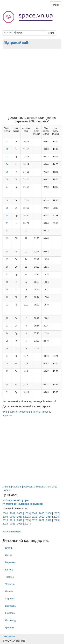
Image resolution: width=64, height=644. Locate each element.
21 (7, 305)
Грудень (10, 627)
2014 (49, 517)
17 (7, 274)
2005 (42, 513)
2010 (20, 517)
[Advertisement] (32, 82)
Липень (9, 591)
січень (6, 412)
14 (7, 252)
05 (7, 172)
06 (7, 179)
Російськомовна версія (12, 532)
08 (7, 200)
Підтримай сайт (17, 43)
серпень (17, 487)
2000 (5, 513)
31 (7, 392)
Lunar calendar (9, 636)
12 (7, 231)
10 (7, 216)
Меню (56, 6)
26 (7, 349)
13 (7, 238)
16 (7, 267)
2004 (34, 513)
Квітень (9, 570)
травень (47, 412)
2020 (34, 520)
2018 (20, 520)
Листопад (10, 620)
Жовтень (10, 613)
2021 (42, 520)
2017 (13, 520)
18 (7, 282)
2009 (13, 517)
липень (6, 487)
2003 (27, 513)
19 (7, 290)
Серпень (10, 599)
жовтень (40, 487)
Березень (10, 562)
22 (7, 318)
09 (7, 208)
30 (7, 385)
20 (7, 297)
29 (7, 371)
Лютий (9, 555)
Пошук (51, 33)
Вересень (10, 606)
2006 (49, 513)
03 (7, 157)
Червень (10, 584)
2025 (13, 524)
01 (7, 142)
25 (7, 341)
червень (7, 415)
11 (7, 223)
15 (7, 259)
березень (25, 412)
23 (7, 326)
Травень (10, 577)
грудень (7, 490)
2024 (5, 524)
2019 (27, 520)
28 (7, 364)
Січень (9, 548)
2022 (49, 520)
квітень (36, 412)
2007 (56, 513)
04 (7, 164)
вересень (29, 487)
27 (7, 356)
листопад (52, 487)
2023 (56, 520)
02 (7, 149)
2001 (13, 513)
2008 (5, 517)
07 (7, 187)
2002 (20, 513)
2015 (56, 517)
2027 (27, 524)
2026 (20, 524)
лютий (15, 412)
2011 (27, 517)
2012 (34, 517)
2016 (5, 520)
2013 (42, 517)
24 (7, 333)
